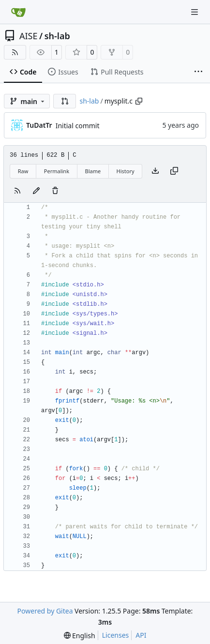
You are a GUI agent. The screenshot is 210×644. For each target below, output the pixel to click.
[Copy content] (174, 171)
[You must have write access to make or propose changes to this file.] (55, 191)
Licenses (116, 635)
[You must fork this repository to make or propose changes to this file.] (36, 191)
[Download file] (155, 171)
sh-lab (57, 36)
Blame (93, 171)
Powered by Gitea (45, 611)
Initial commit (78, 126)
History (126, 171)
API (141, 635)
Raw (23, 171)
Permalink (57, 171)
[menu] (80, 636)
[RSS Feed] (15, 52)
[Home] (18, 12)
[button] (65, 101)
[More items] (198, 72)
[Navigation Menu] (195, 12)
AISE (29, 36)
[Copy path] (139, 101)
